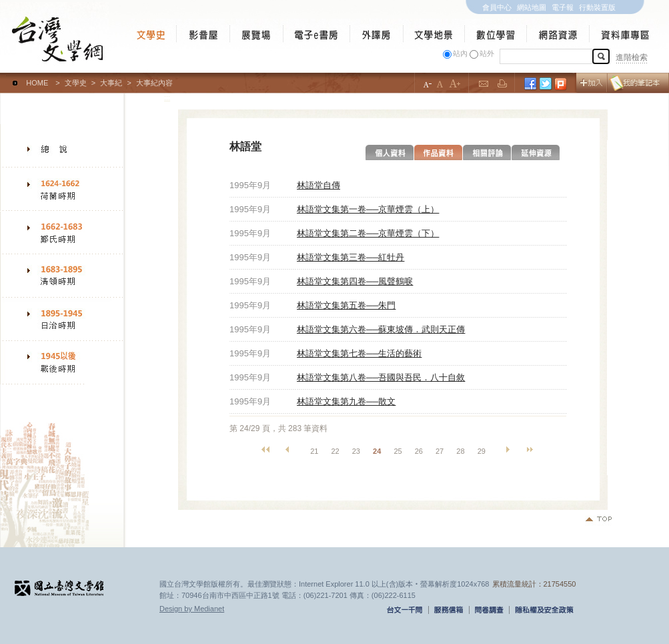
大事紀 (111, 83)
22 (335, 451)
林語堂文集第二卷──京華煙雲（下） (368, 233)
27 (440, 451)
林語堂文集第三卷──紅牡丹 (351, 257)
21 (314, 451)
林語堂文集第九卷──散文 (346, 401)
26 (419, 451)
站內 (460, 53)
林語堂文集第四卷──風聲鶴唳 (355, 281)
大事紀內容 (154, 83)
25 (398, 451)
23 (356, 451)
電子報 (563, 7)
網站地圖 (532, 7)
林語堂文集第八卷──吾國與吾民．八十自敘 (381, 377)
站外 (487, 53)
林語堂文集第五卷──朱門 (346, 305)
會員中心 (497, 7)
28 (460, 451)
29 (482, 451)
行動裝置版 (597, 7)
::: (3, 77)
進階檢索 (632, 57)
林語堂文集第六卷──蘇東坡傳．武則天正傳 (381, 329)
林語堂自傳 (318, 185)
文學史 (76, 83)
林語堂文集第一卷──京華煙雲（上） (368, 209)
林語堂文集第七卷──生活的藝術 (359, 353)
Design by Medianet (192, 609)
